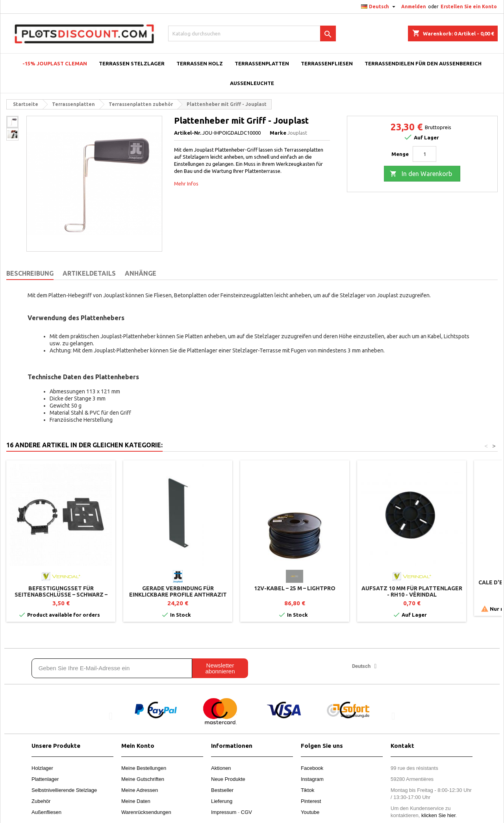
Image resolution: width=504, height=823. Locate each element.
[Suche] (252, 33)
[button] (111, 716)
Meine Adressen (140, 790)
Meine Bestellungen (144, 768)
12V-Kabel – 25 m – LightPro (295, 588)
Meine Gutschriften (143, 779)
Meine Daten (136, 801)
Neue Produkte (228, 779)
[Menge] (424, 154)
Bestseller (222, 790)
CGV (246, 812)
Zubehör (41, 801)
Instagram (312, 779)
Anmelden (414, 6)
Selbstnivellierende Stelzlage (64, 790)
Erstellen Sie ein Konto (469, 6)
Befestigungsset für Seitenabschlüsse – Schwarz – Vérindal (61, 595)
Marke (278, 133)
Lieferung (222, 801)
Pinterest (311, 801)
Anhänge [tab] (141, 273)
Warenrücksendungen (146, 812)
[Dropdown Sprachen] (379, 7)
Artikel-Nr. (188, 133)
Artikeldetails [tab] (89, 273)
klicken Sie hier (438, 815)
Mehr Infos (186, 184)
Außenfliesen (46, 812)
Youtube (310, 812)
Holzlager (42, 768)
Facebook (312, 768)
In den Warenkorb (421, 174)
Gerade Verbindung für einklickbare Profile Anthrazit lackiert (178, 595)
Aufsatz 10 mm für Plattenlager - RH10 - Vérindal (412, 591)
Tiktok (308, 790)
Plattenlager (45, 779)
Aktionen (221, 768)
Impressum (224, 812)
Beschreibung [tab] (30, 273)
